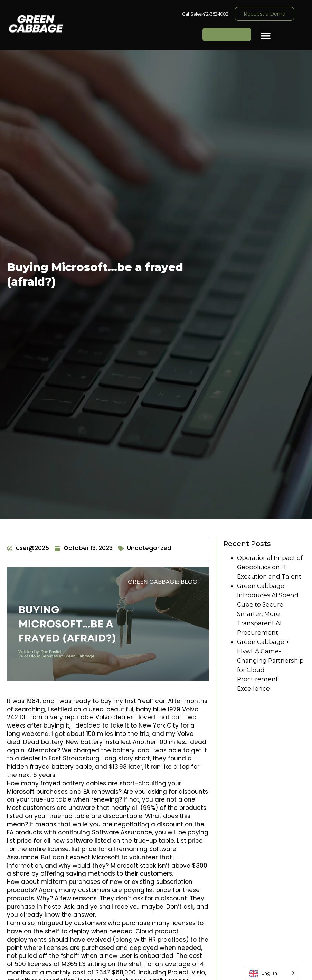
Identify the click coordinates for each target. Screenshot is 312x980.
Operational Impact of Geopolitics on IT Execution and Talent (270, 567)
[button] (266, 35)
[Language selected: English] (272, 973)
